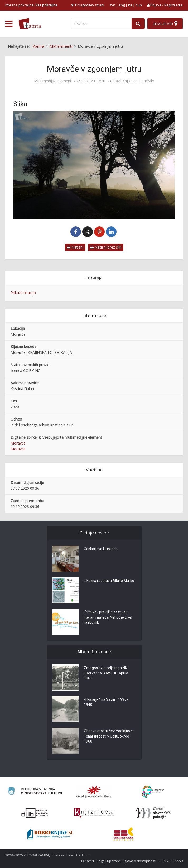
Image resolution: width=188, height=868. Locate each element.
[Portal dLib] (35, 813)
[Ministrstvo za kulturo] (35, 792)
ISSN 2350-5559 (171, 861)
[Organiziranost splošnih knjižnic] (94, 792)
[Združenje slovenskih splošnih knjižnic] (94, 813)
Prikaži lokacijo (23, 293)
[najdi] (138, 24)
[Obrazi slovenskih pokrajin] (153, 813)
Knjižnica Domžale (138, 81)
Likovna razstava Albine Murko (109, 581)
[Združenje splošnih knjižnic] (124, 834)
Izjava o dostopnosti (140, 861)
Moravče (18, 443)
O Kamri (88, 861)
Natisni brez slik (106, 247)
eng (122, 5)
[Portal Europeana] (153, 792)
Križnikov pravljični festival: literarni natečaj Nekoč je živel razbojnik (108, 618)
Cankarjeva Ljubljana (101, 549)
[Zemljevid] (165, 24)
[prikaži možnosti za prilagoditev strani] (88, 5)
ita (130, 5)
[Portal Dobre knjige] (50, 834)
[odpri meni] (9, 24)
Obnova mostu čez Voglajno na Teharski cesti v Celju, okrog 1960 (110, 737)
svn (112, 5)
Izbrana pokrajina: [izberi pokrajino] (31, 5)
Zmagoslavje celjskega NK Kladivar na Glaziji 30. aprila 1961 (106, 674)
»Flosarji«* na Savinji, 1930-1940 (106, 703)
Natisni (75, 247)
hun (139, 5)
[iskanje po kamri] (101, 24)
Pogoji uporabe (109, 861)
